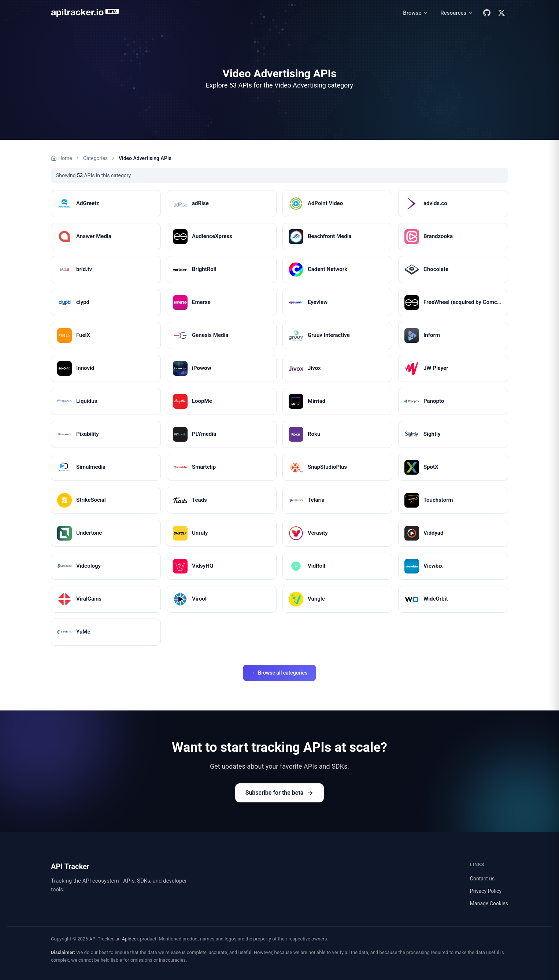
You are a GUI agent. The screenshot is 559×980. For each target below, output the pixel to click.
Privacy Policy (486, 891)
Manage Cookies (489, 903)
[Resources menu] (457, 13)
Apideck (130, 939)
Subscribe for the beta (280, 793)
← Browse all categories (279, 673)
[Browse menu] (416, 13)
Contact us (482, 879)
